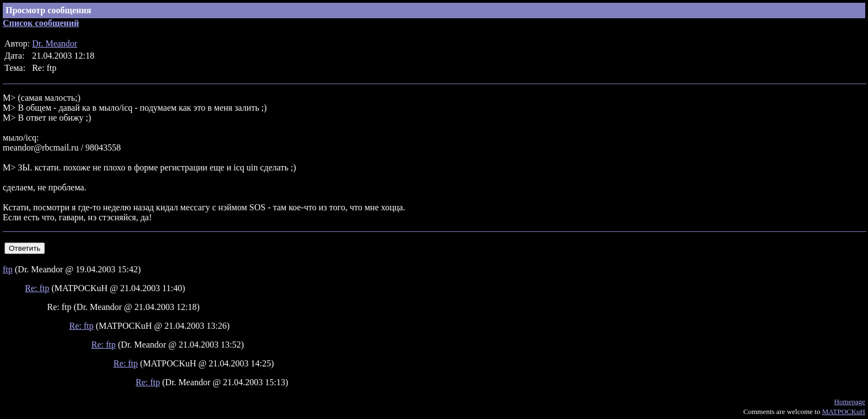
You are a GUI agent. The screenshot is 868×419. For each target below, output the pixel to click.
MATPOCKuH (844, 412)
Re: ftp (37, 288)
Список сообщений (41, 23)
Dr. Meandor (55, 43)
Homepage (850, 402)
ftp (8, 269)
